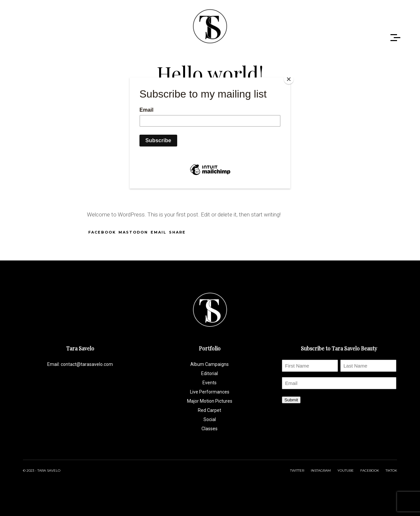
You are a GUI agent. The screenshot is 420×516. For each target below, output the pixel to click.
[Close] (289, 79)
